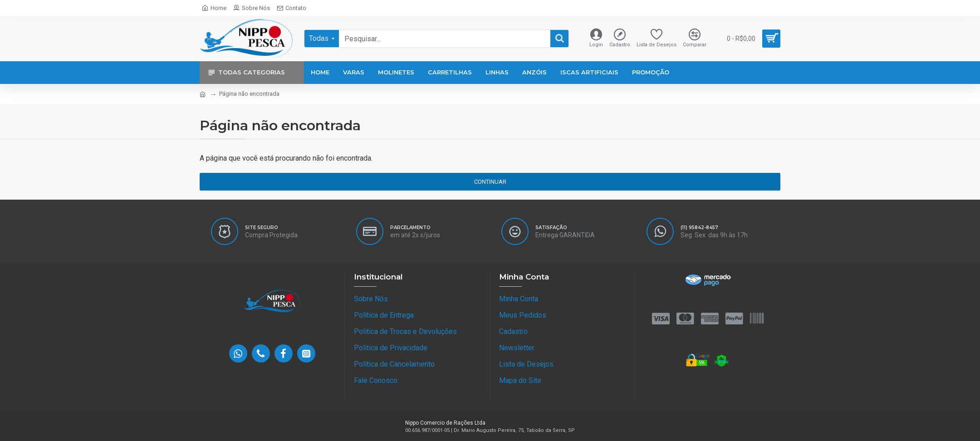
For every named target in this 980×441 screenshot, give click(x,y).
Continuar (490, 182)
